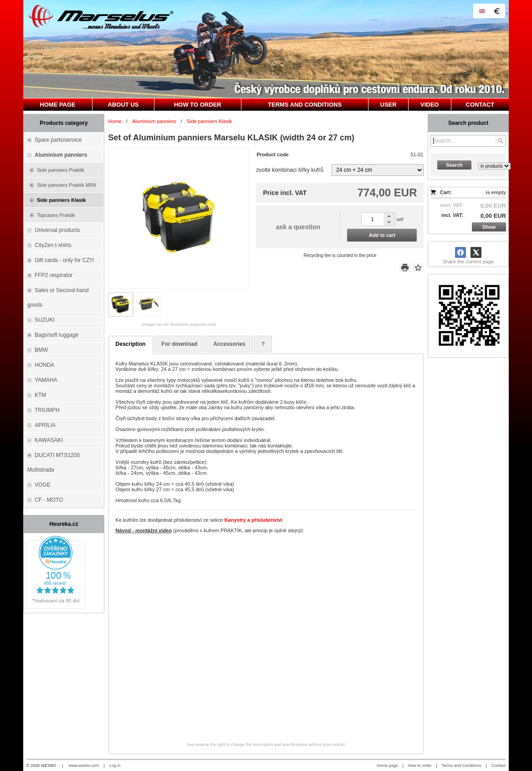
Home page (387, 766)
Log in (115, 766)
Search (454, 165)
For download (180, 344)
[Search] (500, 141)
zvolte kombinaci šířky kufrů (289, 170)
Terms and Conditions (462, 766)
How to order (420, 766)
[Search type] (494, 166)
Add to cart (382, 235)
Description (131, 344)
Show (489, 227)
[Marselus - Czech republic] (266, 49)
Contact (499, 766)
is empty (496, 192)
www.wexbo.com (84, 766)
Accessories (229, 344)
